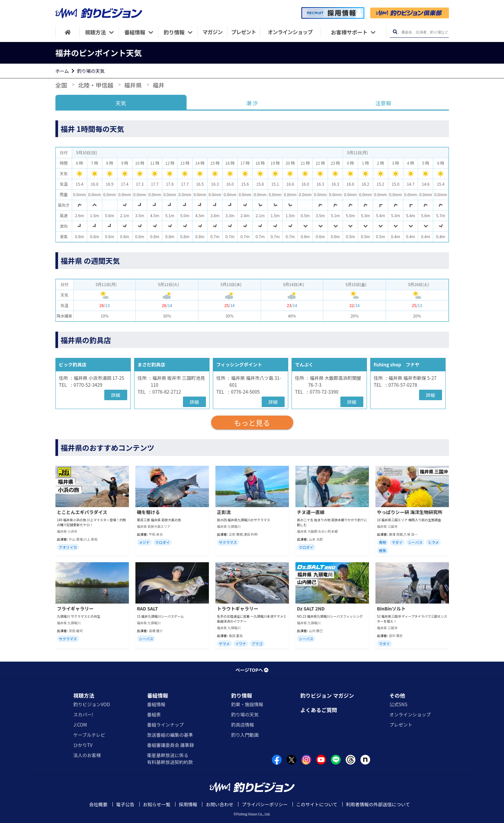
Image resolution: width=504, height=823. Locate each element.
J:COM (80, 725)
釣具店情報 (243, 725)
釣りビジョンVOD (92, 704)
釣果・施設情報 (247, 704)
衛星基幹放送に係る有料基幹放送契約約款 (170, 759)
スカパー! (83, 714)
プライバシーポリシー (265, 804)
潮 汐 (252, 103)
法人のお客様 (87, 755)
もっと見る (252, 422)
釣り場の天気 (91, 71)
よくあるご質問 (319, 710)
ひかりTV (83, 745)
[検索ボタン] (395, 32)
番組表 (154, 714)
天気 (121, 103)
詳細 (116, 395)
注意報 (383, 103)
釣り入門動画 (245, 735)
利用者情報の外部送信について (378, 804)
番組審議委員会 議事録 (170, 745)
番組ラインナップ (165, 725)
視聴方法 (84, 695)
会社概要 (98, 804)
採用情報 (188, 804)
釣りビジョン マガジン (327, 695)
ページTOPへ (252, 670)
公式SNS (398, 704)
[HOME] (68, 32)
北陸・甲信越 (95, 85)
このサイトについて (317, 804)
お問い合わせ (219, 804)
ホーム (62, 71)
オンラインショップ (410, 714)
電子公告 (125, 804)
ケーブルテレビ (89, 735)
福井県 (133, 85)
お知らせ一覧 (157, 804)
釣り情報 (242, 695)
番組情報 (157, 695)
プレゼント (401, 725)
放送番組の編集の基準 (170, 735)
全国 (61, 85)
